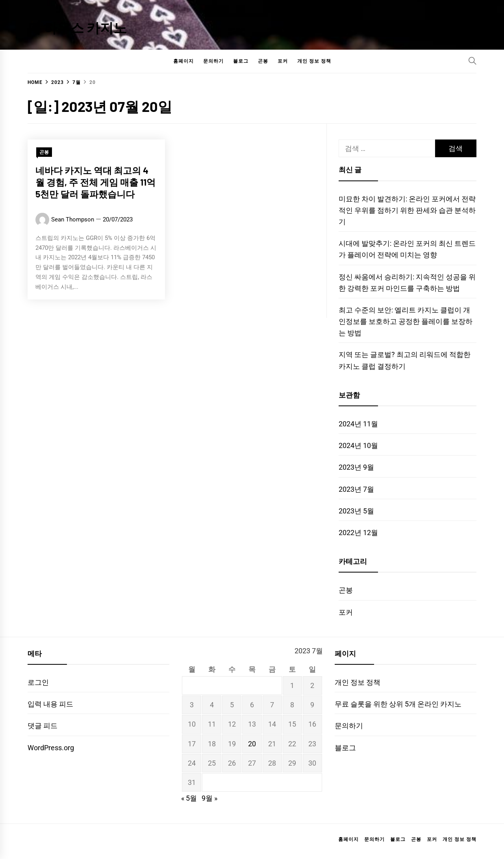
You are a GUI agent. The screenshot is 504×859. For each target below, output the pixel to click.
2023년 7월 (356, 489)
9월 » (209, 798)
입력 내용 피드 (50, 704)
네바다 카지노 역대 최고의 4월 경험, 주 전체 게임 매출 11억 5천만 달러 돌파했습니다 (95, 183)
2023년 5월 (356, 511)
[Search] (472, 61)
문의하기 (213, 61)
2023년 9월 (356, 467)
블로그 (241, 61)
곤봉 (263, 61)
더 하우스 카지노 (77, 27)
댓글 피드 (43, 726)
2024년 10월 (358, 445)
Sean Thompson (73, 221)
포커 (283, 61)
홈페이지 (183, 61)
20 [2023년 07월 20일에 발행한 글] (252, 744)
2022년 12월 (358, 533)
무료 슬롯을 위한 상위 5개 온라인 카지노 (398, 704)
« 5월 (189, 798)
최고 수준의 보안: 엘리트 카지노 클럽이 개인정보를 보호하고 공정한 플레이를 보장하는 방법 (406, 321)
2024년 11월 (358, 424)
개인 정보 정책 (314, 61)
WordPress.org (51, 748)
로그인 (38, 682)
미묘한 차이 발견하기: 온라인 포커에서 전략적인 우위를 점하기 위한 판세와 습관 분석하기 (407, 210)
